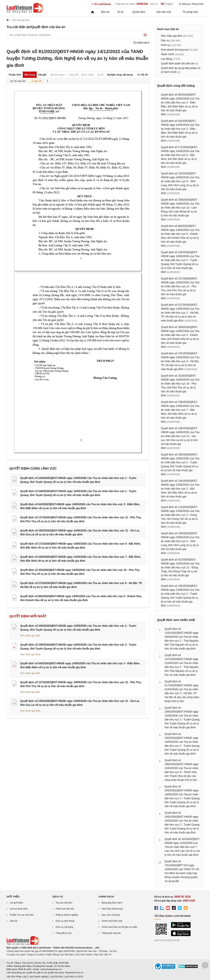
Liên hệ (13, 921)
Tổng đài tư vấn (64, 933)
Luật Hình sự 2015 (74, 977)
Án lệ (121, 12)
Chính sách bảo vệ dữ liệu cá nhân (119, 927)
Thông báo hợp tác (111, 933)
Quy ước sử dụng (111, 915)
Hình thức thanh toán (112, 909)
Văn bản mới (164, 12)
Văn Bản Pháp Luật (17, 977)
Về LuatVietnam (101, 4)
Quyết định (139, 12)
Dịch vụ (154, 4)
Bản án (105, 12)
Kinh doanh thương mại (175, 50)
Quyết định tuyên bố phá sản (178, 63)
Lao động (167, 59)
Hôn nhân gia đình (30, 635)
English (167, 4)
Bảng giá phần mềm (112, 903)
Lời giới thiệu (16, 903)
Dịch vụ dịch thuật (65, 921)
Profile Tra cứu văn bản (22, 915)
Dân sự (165, 40)
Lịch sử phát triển (19, 909)
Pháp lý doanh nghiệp (67, 915)
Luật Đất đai (56, 977)
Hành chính (168, 54)
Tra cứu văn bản (64, 903)
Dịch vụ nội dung (64, 927)
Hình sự (166, 45)
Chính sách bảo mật (112, 921)
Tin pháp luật (190, 12)
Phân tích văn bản (65, 909)
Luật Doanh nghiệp (38, 977)
